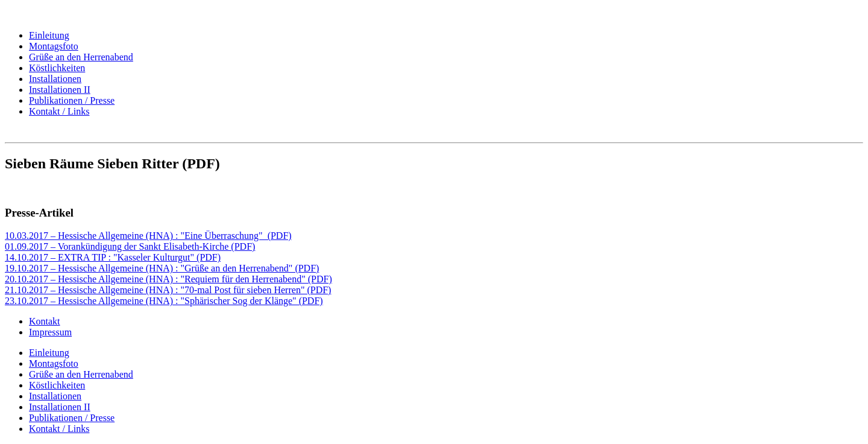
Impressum (50, 332)
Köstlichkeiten (57, 68)
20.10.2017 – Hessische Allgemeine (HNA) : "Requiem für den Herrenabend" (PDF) (168, 279)
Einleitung (49, 35)
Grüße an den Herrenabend (81, 57)
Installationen (55, 79)
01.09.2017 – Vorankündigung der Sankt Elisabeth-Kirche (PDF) (130, 246)
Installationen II (60, 90)
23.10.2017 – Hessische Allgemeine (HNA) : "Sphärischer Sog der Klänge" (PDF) (164, 301)
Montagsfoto (54, 46)
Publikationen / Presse (72, 100)
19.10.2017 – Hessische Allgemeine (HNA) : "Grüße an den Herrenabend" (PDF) (162, 268)
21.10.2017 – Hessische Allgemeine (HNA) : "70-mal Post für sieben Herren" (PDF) (168, 290)
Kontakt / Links (59, 111)
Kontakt (45, 321)
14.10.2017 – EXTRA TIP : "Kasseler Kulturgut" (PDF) (113, 257)
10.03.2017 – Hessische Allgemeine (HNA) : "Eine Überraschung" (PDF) (148, 236)
